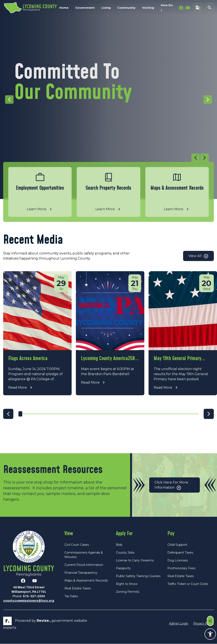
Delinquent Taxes (180, 553)
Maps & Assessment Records (86, 580)
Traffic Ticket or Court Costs (188, 584)
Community (126, 8)
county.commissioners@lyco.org (29, 601)
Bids (119, 545)
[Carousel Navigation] (106, 158)
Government (85, 8)
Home (64, 8)
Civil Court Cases (77, 545)
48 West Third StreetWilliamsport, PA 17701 (29, 590)
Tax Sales (71, 596)
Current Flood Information (84, 565)
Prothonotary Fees (181, 568)
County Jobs (125, 553)
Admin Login (179, 623)
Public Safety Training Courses (138, 576)
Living (106, 8)
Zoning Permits (128, 592)
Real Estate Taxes (78, 588)
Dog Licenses (178, 560)
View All (198, 256)
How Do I (167, 8)
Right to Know (127, 584)
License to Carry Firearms (135, 560)
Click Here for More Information (171, 485)
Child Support (177, 545)
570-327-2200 (34, 596)
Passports (123, 568)
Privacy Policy (204, 623)
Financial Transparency (81, 573)
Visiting (148, 8)
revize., (44, 621)
